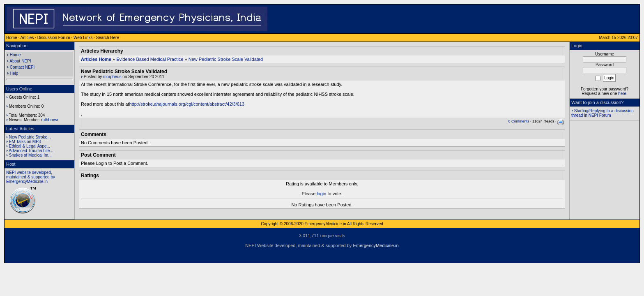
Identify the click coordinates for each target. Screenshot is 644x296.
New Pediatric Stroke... (30, 137)
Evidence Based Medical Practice (150, 59)
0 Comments (519, 121)
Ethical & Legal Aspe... (30, 146)
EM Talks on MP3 (25, 142)
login (321, 194)
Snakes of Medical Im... (30, 155)
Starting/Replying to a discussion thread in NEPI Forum (603, 113)
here (622, 94)
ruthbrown (50, 120)
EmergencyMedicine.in (376, 245)
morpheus (112, 77)
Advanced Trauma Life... (31, 151)
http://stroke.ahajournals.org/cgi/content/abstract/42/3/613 (187, 104)
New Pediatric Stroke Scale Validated (226, 59)
